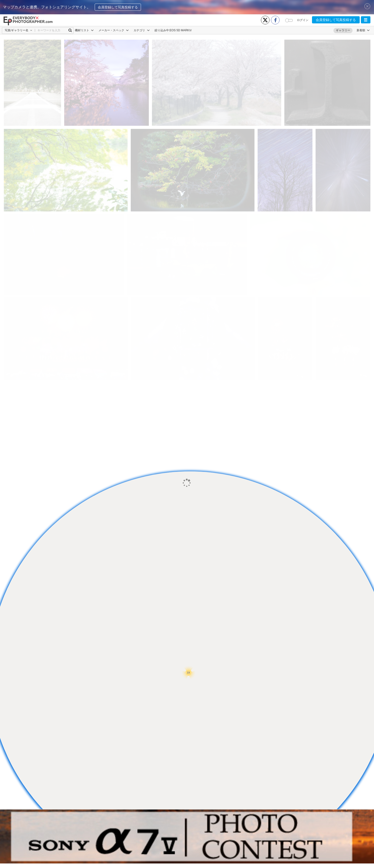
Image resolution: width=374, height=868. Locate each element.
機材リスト (84, 30)
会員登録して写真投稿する (118, 7)
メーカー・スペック (114, 30)
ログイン (303, 20)
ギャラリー (343, 30)
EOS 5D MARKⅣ (181, 30)
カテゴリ (142, 30)
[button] (366, 20)
